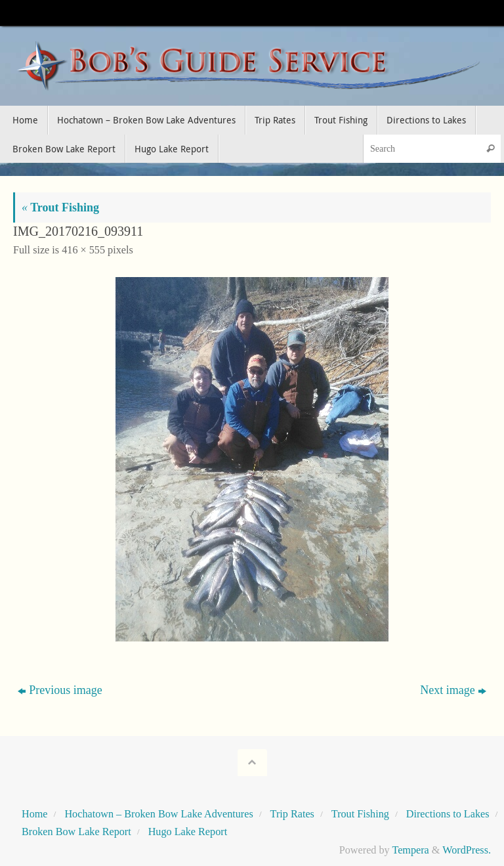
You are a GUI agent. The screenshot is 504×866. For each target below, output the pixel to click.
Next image (453, 690)
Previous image (60, 690)
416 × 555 (83, 250)
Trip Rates (292, 814)
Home (35, 814)
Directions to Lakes (448, 814)
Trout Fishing (60, 207)
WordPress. (467, 850)
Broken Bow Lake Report (76, 832)
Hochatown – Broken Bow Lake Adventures (158, 814)
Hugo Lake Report (188, 832)
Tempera (410, 850)
